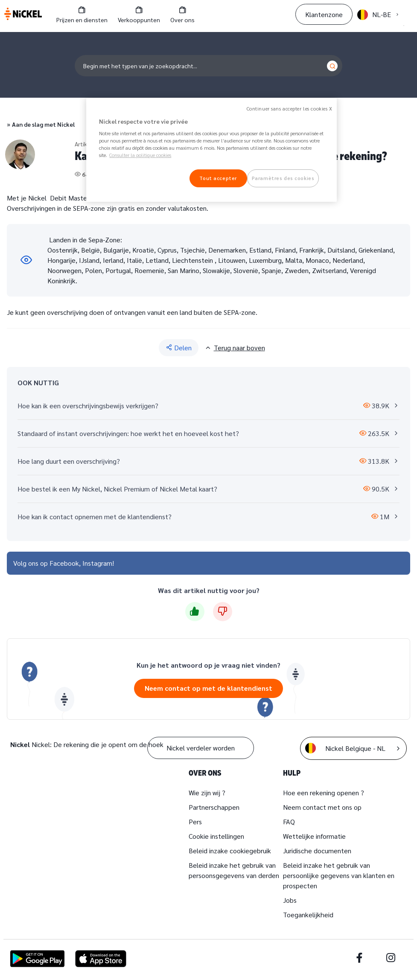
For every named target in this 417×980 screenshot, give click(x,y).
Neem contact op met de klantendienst (208, 688)
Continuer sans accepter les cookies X (290, 109)
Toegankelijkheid (308, 915)
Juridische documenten (317, 851)
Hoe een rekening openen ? (324, 792)
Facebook (64, 563)
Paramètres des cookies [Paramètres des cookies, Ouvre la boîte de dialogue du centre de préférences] (283, 178)
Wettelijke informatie (314, 836)
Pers (195, 822)
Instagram (97, 563)
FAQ (289, 822)
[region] (211, 150)
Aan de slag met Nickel (43, 124)
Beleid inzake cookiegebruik (230, 851)
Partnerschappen (214, 807)
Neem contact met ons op (322, 807)
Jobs (290, 900)
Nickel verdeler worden (201, 748)
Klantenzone (324, 14)
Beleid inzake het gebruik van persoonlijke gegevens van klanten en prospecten (339, 875)
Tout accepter (218, 178)
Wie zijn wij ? (207, 792)
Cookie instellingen (216, 836)
